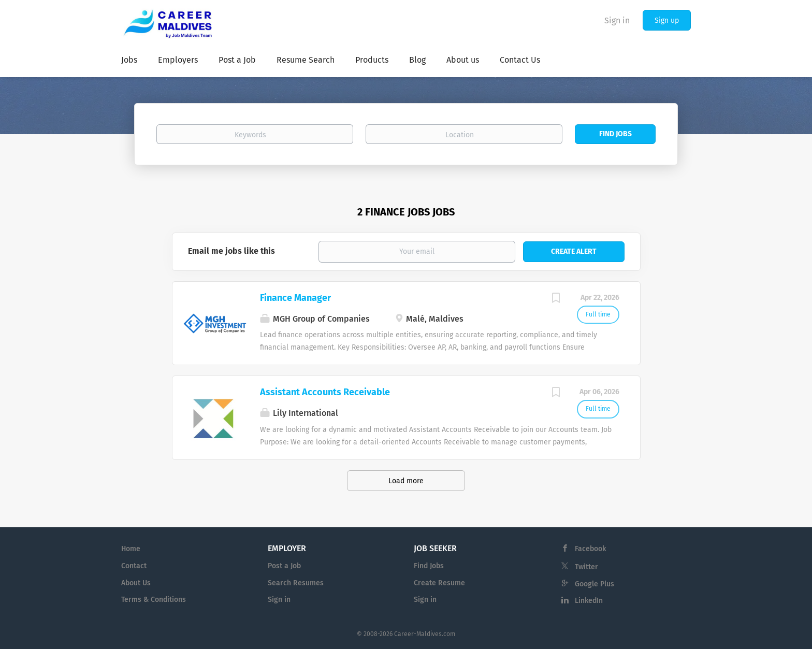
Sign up (667, 20)
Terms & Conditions (154, 600)
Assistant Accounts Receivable (325, 392)
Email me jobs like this (231, 251)
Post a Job (284, 566)
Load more (406, 481)
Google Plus (594, 584)
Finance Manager (295, 298)
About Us (136, 583)
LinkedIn (589, 601)
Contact (134, 566)
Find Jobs (615, 134)
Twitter (586, 567)
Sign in (617, 20)
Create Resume (439, 583)
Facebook (590, 549)
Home (131, 549)
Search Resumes (296, 583)
